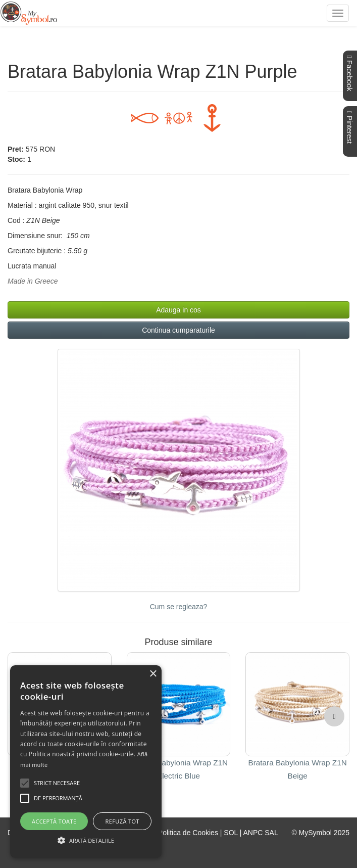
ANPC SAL (260, 833)
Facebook (349, 74)
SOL (231, 833)
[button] (334, 716)
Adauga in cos (178, 310)
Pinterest (349, 127)
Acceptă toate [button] (54, 821)
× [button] (153, 674)
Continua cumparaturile (178, 330)
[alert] (86, 762)
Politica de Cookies (188, 833)
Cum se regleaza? (179, 607)
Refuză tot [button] (122, 821)
